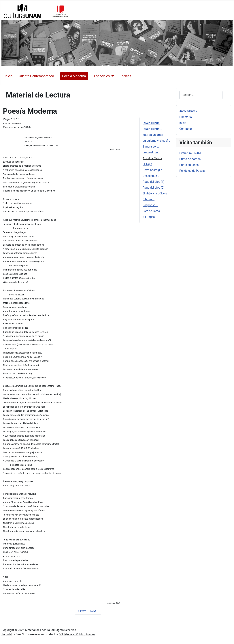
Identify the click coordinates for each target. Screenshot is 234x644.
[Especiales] (112, 76)
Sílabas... (149, 199)
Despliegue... (151, 176)
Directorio (186, 117)
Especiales (102, 76)
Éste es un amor (153, 135)
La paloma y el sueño (156, 141)
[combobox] (201, 95)
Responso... (150, 205)
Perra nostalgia (152, 170)
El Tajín (147, 164)
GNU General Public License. (77, 634)
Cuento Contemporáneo (36, 76)
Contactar (186, 129)
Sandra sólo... (151, 147)
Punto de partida (190, 159)
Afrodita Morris (152, 158)
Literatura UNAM (190, 153)
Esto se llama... (152, 211)
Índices (126, 76)
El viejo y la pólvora (155, 193)
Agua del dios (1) (154, 182)
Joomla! (7, 634)
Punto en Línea (189, 165)
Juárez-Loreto (151, 152)
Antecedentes (188, 111)
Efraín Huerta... (152, 129)
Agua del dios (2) (154, 188)
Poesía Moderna (74, 76)
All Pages (149, 217)
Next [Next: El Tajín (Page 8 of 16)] (95, 611)
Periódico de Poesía (192, 171)
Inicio (9, 76)
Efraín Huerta (151, 123)
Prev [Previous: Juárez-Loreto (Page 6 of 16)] (82, 611)
